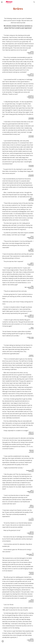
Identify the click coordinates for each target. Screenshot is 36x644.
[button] (2, 2)
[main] (18, 9)
